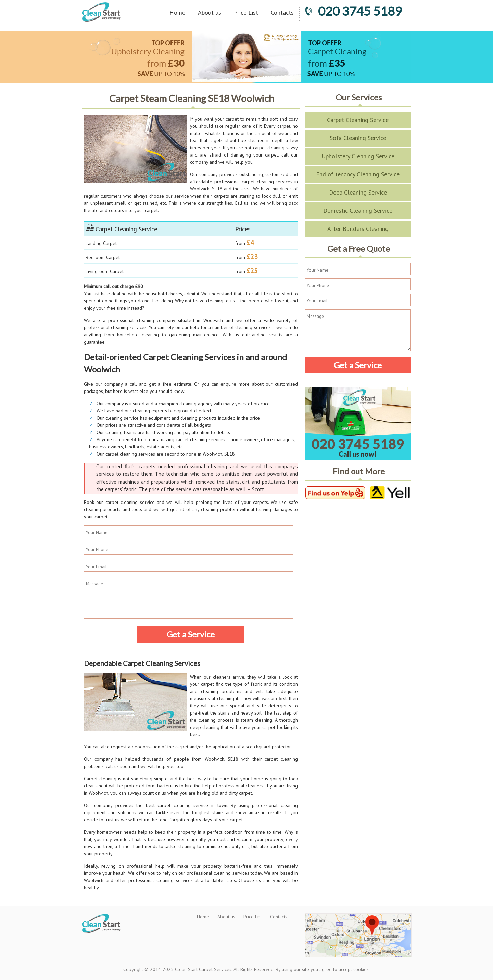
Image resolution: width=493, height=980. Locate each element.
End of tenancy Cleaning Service (358, 174)
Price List (246, 13)
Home (177, 13)
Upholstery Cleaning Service (358, 156)
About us (210, 13)
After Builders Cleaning (358, 229)
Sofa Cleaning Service (358, 138)
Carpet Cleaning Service (358, 120)
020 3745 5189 (353, 11)
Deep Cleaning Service (358, 192)
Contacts (282, 13)
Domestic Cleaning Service (358, 210)
